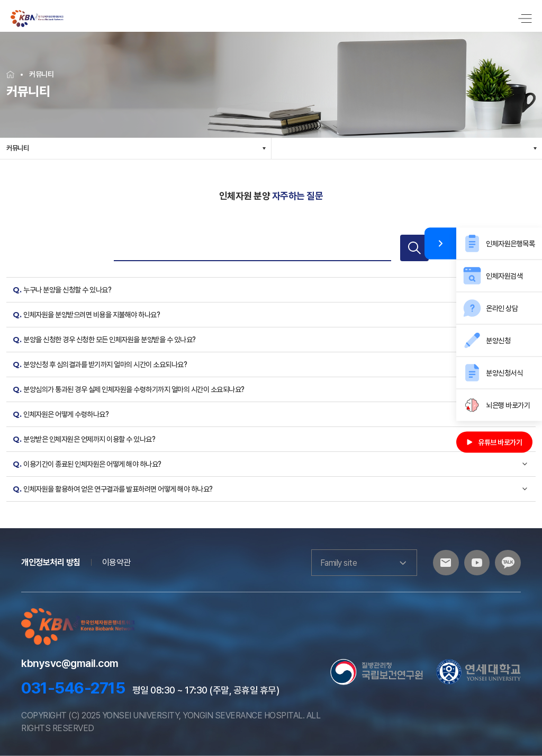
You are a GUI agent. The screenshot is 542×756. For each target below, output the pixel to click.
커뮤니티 (17, 148)
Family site (362, 563)
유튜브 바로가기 (494, 442)
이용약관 (116, 562)
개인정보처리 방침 (51, 562)
